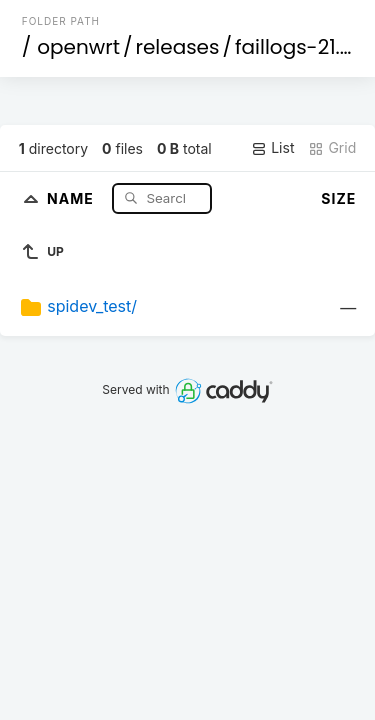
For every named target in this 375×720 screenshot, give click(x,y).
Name (72, 197)
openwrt (78, 47)
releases (177, 47)
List (272, 148)
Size (338, 198)
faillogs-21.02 (299, 47)
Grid (332, 148)
